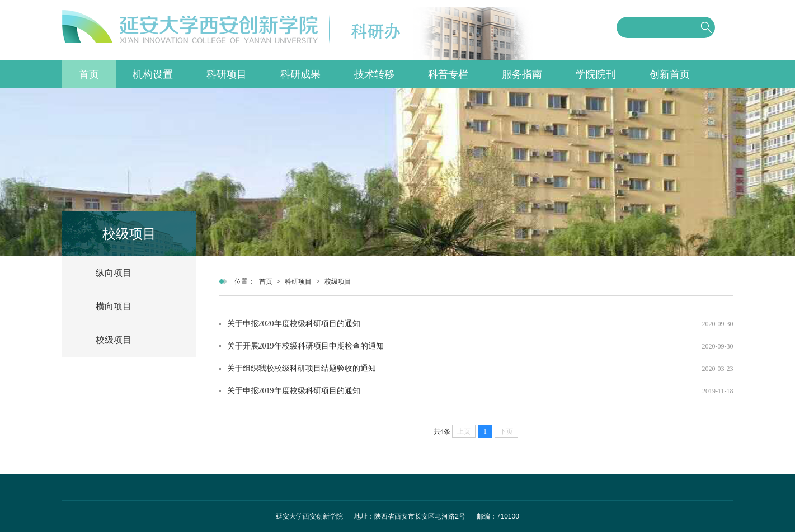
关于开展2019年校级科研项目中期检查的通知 (305, 346)
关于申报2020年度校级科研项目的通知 (294, 324)
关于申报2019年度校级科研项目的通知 (294, 391)
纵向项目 (114, 273)
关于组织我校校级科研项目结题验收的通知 (302, 368)
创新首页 (670, 74)
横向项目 (114, 306)
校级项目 (114, 340)
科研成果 (300, 74)
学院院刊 (596, 74)
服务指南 (522, 74)
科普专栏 (448, 74)
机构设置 (153, 74)
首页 (89, 74)
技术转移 (374, 74)
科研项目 (227, 74)
